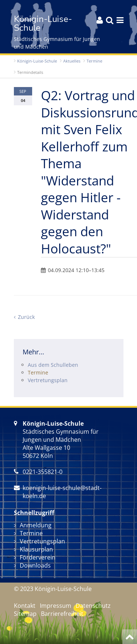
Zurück (26, 317)
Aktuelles (72, 61)
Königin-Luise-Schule (37, 61)
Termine (94, 61)
